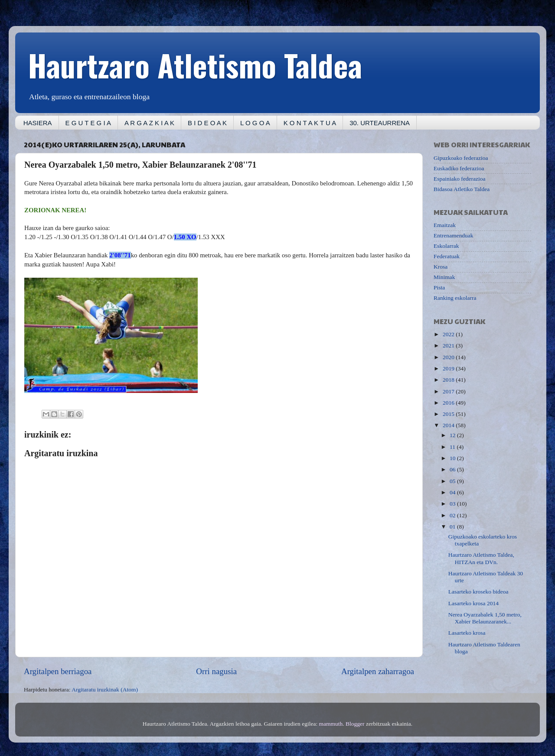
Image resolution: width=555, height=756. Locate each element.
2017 (449, 391)
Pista (439, 287)
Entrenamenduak (453, 235)
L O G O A (255, 123)
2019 (449, 368)
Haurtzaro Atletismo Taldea (195, 65)
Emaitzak (445, 225)
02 (453, 515)
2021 (449, 346)
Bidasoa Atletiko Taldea (462, 189)
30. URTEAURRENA (380, 123)
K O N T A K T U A (310, 123)
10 (453, 458)
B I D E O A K (207, 123)
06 (453, 469)
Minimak (444, 277)
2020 (449, 357)
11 (453, 447)
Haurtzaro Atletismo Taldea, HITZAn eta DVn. (481, 558)
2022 (449, 334)
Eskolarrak (446, 246)
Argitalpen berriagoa (58, 671)
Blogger (355, 724)
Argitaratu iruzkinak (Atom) (105, 689)
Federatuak (447, 256)
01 (453, 527)
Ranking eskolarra (455, 298)
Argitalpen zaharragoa (378, 671)
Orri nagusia (216, 671)
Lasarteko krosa (467, 633)
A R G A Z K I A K (149, 123)
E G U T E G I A (88, 123)
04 (453, 492)
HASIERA (38, 123)
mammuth (331, 724)
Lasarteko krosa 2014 (473, 603)
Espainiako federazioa (460, 179)
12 (453, 435)
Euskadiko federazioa (459, 168)
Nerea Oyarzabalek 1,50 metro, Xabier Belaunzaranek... (485, 618)
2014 (449, 425)
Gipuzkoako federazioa (461, 158)
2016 (449, 403)
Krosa (441, 267)
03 (453, 504)
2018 (449, 380)
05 (453, 481)
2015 (449, 414)
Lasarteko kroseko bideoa (478, 592)
